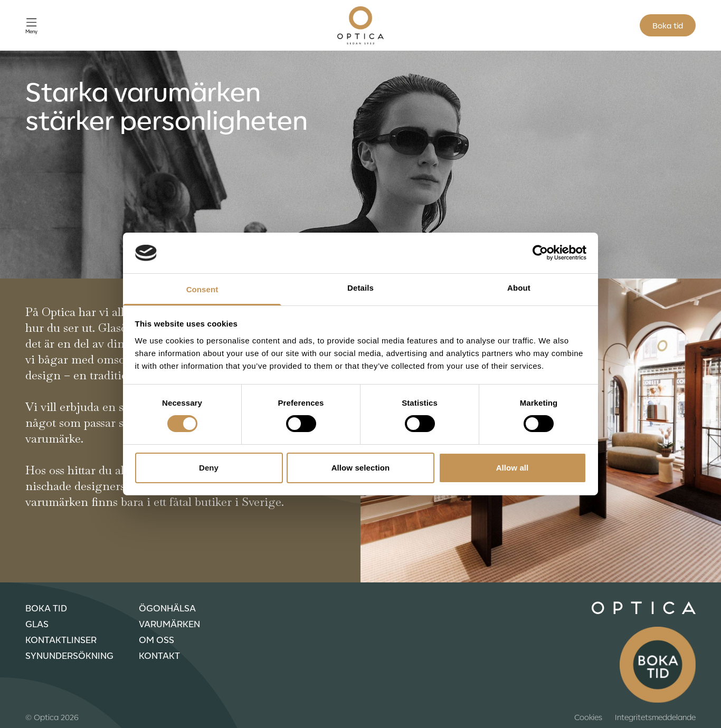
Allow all (513, 468)
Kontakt (159, 655)
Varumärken (169, 624)
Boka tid (668, 25)
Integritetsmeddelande (655, 717)
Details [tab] (360, 288)
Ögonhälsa (167, 608)
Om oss (156, 639)
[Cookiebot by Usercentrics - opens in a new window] (540, 253)
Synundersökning (69, 655)
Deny (209, 468)
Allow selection (361, 468)
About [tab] (519, 288)
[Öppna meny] (31, 26)
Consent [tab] (202, 289)
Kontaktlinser (61, 639)
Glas (37, 624)
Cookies (588, 717)
